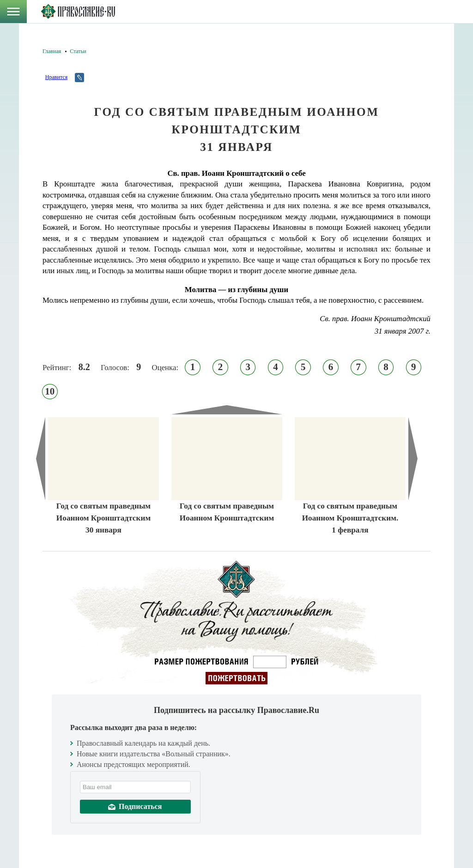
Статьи (78, 51)
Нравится (56, 77)
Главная (52, 51)
